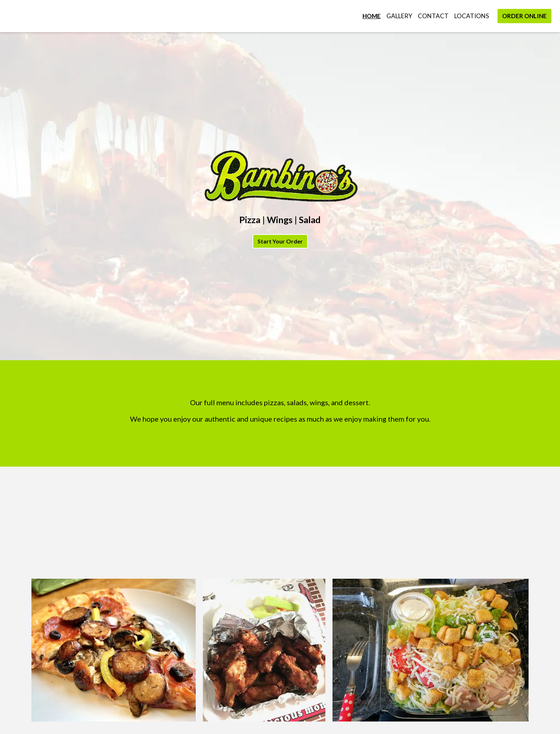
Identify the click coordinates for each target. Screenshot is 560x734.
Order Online (524, 16)
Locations (472, 16)
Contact (433, 16)
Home (372, 16)
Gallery (399, 16)
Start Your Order (280, 241)
